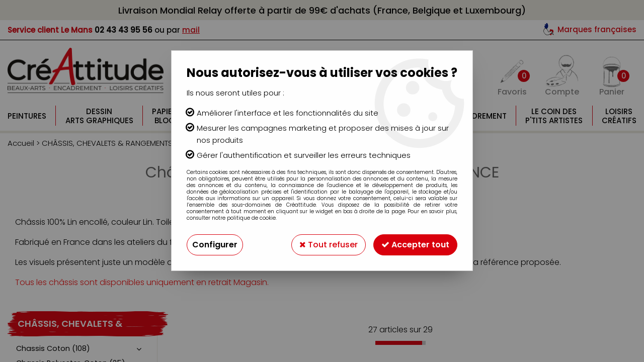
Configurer (215, 245)
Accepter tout (415, 245)
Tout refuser (329, 245)
